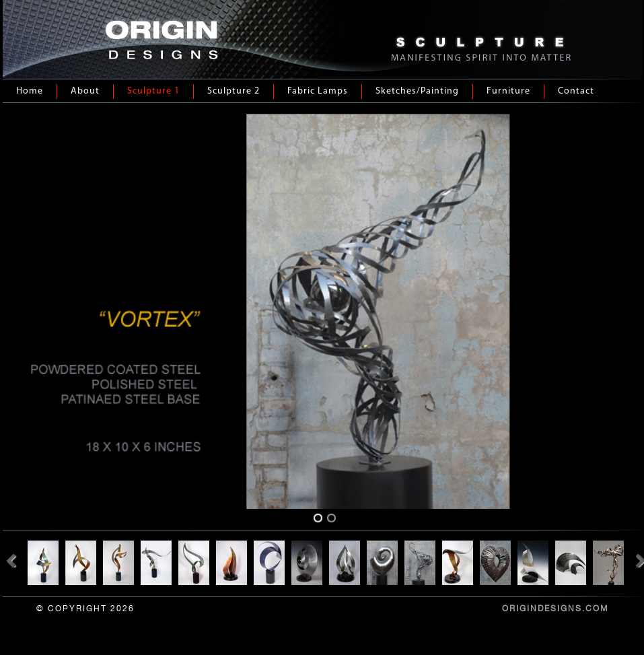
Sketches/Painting (417, 91)
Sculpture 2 (234, 91)
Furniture (508, 91)
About (85, 91)
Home (30, 91)
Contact (576, 91)
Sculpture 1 (153, 91)
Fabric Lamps (318, 91)
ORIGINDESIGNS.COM (555, 609)
